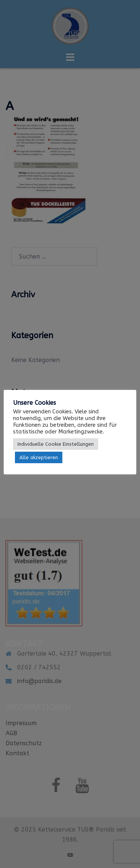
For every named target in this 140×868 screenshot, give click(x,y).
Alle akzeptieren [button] (39, 457)
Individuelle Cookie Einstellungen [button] (56, 444)
